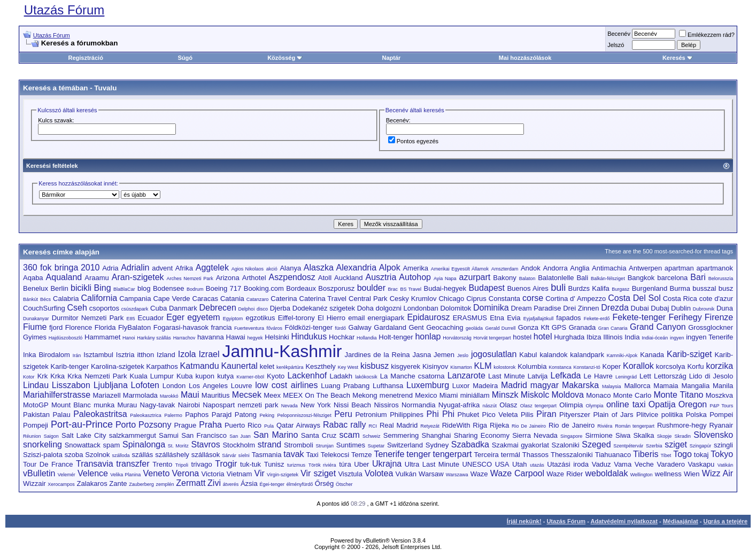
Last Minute (507, 376)
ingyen (677, 338)
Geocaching (445, 327)
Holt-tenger (396, 337)
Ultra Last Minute (432, 464)
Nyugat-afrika (459, 405)
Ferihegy (685, 317)
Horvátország (457, 338)
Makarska (580, 385)
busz (726, 288)
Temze (361, 455)
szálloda (121, 455)
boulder (371, 288)
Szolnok (97, 455)
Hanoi (129, 338)
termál (511, 455)
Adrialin (135, 268)
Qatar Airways (298, 425)
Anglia (580, 268)
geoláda (474, 328)
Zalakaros (92, 483)
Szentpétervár (628, 446)
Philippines (407, 415)
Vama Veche (634, 464)
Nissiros (386, 405)
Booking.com (264, 288)
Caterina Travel (323, 299)
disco (262, 309)
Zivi (214, 483)
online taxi (626, 404)
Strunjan (325, 446)
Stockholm (239, 445)
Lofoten (145, 385)
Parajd (222, 415)
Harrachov (184, 338)
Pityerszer (575, 415)
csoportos (104, 308)
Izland (166, 355)
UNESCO (477, 464)
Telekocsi (335, 455)
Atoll (325, 278)
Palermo (173, 415)
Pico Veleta (500, 415)
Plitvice (647, 415)
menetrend (396, 395)
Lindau (36, 385)
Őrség (324, 483)
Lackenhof (307, 376)
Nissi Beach (352, 405)
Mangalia (695, 386)
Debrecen (217, 308)
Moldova (567, 395)
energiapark (386, 318)
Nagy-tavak (158, 405)
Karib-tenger (70, 366)
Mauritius (216, 395)
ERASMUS (470, 318)
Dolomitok (456, 308)
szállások (206, 455)
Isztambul (98, 355)
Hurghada (569, 337)
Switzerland (405, 445)
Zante (118, 483)
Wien (692, 474)
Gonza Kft (534, 327)
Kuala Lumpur (152, 376)
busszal (704, 288)
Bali (582, 278)
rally (358, 425)
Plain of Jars (613, 415)
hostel (522, 337)
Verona (186, 473)
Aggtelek (212, 268)
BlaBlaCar (124, 289)
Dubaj (660, 308)
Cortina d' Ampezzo (576, 299)
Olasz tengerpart (538, 406)
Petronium (371, 415)
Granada (583, 327)
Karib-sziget (689, 354)
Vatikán (725, 465)
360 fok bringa (51, 268)
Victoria (213, 474)
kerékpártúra (290, 367)
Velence (93, 473)
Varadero (671, 464)
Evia (514, 318)
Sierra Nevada (535, 435)
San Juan (240, 436)
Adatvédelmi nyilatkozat (624, 521)
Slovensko (713, 435)
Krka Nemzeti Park (97, 376)
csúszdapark (135, 309)
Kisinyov (435, 366)
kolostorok (504, 367)
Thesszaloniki (572, 455)
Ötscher (344, 484)
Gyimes (35, 337)
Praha (210, 425)
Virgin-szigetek (283, 475)
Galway (360, 327)
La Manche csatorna (412, 376)
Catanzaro (258, 299)
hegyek (255, 338)
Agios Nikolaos (248, 269)
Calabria (66, 299)
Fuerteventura (249, 328)
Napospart (219, 405)
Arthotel (254, 278)
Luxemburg (428, 385)
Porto (126, 425)
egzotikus (261, 318)
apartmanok (715, 268)
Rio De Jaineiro (529, 426)
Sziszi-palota (43, 455)
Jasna (422, 355)
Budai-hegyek (445, 288)
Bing (103, 288)
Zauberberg (141, 484)
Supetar (376, 446)
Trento (162, 464)
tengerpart (453, 454)
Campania (135, 299)
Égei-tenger (272, 484)
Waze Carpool (517, 473)
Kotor (29, 377)
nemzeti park (258, 405)
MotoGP (36, 405)
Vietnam (239, 474)
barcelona (672, 278)
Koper (611, 366)
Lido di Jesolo (711, 376)
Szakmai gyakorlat (520, 445)
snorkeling (43, 444)
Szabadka (470, 444)
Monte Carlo (632, 395)
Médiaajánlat (681, 521)
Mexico (426, 395)
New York (316, 405)
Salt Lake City (84, 435)
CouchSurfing (44, 308)
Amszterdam (505, 269)
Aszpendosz (292, 277)
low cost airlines (286, 385)
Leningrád (626, 377)
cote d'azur (716, 299)
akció (272, 269)
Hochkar (342, 337)
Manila (723, 386)
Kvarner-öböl (250, 377)
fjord (56, 327)
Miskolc (535, 395)
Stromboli (299, 445)
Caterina (284, 299)
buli (558, 288)
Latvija (538, 376)
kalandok (553, 355)
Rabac (335, 425)
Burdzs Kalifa (589, 288)
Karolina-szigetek (118, 366)
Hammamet (102, 337)
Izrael (209, 354)
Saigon (51, 436)
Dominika (491, 308)
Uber (361, 464)
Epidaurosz (428, 317)
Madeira (485, 386)
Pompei (721, 415)
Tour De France (48, 464)
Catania (232, 299)
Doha (365, 308)
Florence (79, 327)
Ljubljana (111, 385)
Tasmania (267, 455)
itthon (145, 355)
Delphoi (247, 309)
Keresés (678, 58)
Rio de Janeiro (572, 425)
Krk (43, 376)
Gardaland (390, 327)
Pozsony (155, 425)
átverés (231, 484)
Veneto (156, 473)
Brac (393, 289)
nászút (489, 406)
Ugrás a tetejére (725, 521)
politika (672, 415)
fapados (568, 318)
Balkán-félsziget (608, 278)
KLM (483, 366)
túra (345, 464)
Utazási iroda (568, 464)
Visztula (350, 474)
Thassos (535, 455)
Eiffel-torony (296, 318)
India (632, 337)
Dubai (640, 308)
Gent (416, 327)
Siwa (623, 435)
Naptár (391, 58)
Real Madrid (399, 425)
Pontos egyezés (413, 141)
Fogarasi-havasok (181, 327)
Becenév (619, 34)
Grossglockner (711, 327)
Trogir (226, 464)
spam (112, 445)
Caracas (205, 299)
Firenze (719, 317)
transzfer (133, 464)
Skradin (683, 436)
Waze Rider (565, 474)
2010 (90, 268)
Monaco (598, 395)
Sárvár (229, 455)
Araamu (97, 278)
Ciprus (476, 299)
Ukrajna (387, 464)
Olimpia (571, 405)
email (356, 318)
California (99, 298)
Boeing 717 (223, 288)
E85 (130, 319)
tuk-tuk (250, 464)
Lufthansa (388, 386)
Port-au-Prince (82, 424)
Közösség (285, 58)
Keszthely (320, 366)
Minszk (505, 395)
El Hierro (331, 318)
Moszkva (719, 395)
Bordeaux (301, 288)
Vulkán (406, 474)
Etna (497, 318)
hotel (543, 336)
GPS (559, 327)
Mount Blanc (71, 405)
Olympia (595, 406)
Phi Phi (441, 414)
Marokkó (169, 396)
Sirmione (599, 435)
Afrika (184, 268)
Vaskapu (701, 464)
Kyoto (276, 376)
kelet (267, 366)
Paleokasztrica (146, 415)
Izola (187, 354)
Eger (175, 317)
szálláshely (172, 455)
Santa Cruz (319, 435)
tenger (418, 454)
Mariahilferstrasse (57, 395)
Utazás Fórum (64, 10)
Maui (190, 395)
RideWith (456, 425)
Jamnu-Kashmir (282, 351)
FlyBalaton (134, 327)
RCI (373, 426)
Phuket (468, 415)
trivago (202, 464)
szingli (723, 445)
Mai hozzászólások (525, 58)
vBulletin (39, 473)
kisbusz (375, 366)
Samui (169, 435)
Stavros (205, 444)
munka (104, 405)
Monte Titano (678, 395)
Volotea (379, 473)
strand (269, 444)
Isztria (125, 355)
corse (533, 298)
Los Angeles (208, 386)
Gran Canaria (613, 328)
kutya (225, 376)
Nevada (290, 406)
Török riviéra (322, 465)
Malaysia (612, 386)
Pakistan (36, 415)
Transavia (95, 464)
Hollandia (367, 338)
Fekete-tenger (639, 317)
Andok (531, 268)
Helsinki (277, 337)
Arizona (228, 278)
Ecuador (151, 318)
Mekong (365, 395)
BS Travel (411, 289)
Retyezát (430, 426)
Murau (127, 405)
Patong (246, 415)
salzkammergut (133, 435)
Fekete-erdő (597, 319)
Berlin (59, 288)
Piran (546, 414)
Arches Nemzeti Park (190, 278)
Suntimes (351, 445)
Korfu (695, 366)
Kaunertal (239, 366)
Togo (682, 454)
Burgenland (650, 288)
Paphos (197, 415)
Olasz (508, 405)
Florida (105, 327)
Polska (696, 415)
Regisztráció (85, 58)
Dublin (681, 308)
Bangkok (641, 278)
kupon (205, 376)
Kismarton (461, 367)
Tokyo (722, 454)
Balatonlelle (556, 278)
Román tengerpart (635, 426)
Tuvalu (105, 88)
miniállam (475, 395)
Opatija (662, 404)
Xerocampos (61, 484)
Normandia (419, 405)
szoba (74, 455)
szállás (143, 455)
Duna (725, 308)
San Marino (276, 435)
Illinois (613, 337)
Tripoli (182, 465)
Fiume (35, 327)
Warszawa (457, 475)
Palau (61, 415)
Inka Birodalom (47, 355)
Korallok (638, 366)
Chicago (451, 299)
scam (350, 435)
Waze (479, 474)
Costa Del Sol (634, 298)
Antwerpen (645, 268)
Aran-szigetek (138, 277)
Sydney (437, 445)
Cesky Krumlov (413, 299)
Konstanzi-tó (587, 367)
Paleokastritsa (100, 414)
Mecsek (247, 395)
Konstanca (560, 367)
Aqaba (33, 278)
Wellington (642, 475)
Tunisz (274, 464)
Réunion (32, 436)
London (174, 386)
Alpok (390, 268)
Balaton (527, 278)
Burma (680, 288)
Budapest (487, 288)
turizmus (296, 465)
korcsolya (671, 366)
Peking (267, 415)
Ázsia (249, 483)
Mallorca (637, 386)
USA (502, 464)
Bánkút (30, 299)
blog (144, 288)
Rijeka (499, 425)
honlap (428, 336)
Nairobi (189, 405)
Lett (645, 376)
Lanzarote (466, 376)
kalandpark (587, 355)
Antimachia (609, 268)
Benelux (36, 288)
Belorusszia (721, 278)
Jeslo (463, 355)
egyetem (203, 317)
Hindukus (309, 336)
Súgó (185, 58)
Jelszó (616, 45)
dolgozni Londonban (407, 308)
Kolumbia (532, 366)
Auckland (348, 278)
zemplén (165, 484)
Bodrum (195, 289)
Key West (348, 367)
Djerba (280, 308)
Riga (480, 425)
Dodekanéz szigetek (324, 308)
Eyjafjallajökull (539, 319)
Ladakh (341, 376)
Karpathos (162, 366)
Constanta (504, 299)
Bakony (504, 278)
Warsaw (431, 474)
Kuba (184, 376)
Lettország (670, 376)
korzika (719, 366)
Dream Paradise (536, 308)
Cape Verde (171, 299)
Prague (185, 425)
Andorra (555, 268)
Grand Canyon (658, 327)
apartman (679, 268)
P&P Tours (722, 406)
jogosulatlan (494, 354)
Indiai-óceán (655, 338)
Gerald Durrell (500, 328)
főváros (275, 328)
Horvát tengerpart (492, 338)
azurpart (475, 277)
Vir (260, 473)
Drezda (615, 308)
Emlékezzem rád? (707, 35)
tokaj (701, 455)
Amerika (415, 268)
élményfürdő (300, 484)
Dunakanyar (36, 319)
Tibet (666, 455)
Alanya (290, 268)
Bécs (45, 299)
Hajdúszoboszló (66, 338)
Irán (77, 355)
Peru (343, 414)
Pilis (527, 415)
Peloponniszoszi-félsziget (304, 415)
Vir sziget (318, 473)
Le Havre (598, 376)
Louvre (242, 386)
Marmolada (140, 395)
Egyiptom (233, 319)
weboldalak (606, 473)
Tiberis (646, 454)
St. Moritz (178, 446)
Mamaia (666, 386)
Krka (57, 376)
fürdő (341, 328)
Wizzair (34, 483)
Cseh (77, 308)
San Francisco (204, 435)
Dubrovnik (704, 309)
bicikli (81, 288)
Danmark (183, 308)
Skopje (665, 436)
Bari (698, 277)
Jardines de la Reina (377, 355)
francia (222, 327)
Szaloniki (566, 445)
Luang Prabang (345, 386)
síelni (244, 455)
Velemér (67, 475)
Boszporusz (336, 288)
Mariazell (107, 395)
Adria (110, 268)
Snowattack (83, 445)
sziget (676, 444)
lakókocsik (366, 377)
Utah (519, 464)
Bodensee (169, 288)
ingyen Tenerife (709, 337)
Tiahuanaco (613, 455)
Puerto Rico (243, 425)
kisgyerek (406, 366)
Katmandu (200, 366)
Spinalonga (144, 444)
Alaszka (319, 268)
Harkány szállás (154, 338)
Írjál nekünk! (524, 521)
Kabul (528, 355)
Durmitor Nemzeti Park (88, 318)
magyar (545, 385)
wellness (668, 474)
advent (162, 268)
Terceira (487, 455)
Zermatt (191, 483)
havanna (211, 337)
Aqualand (64, 277)
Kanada (652, 355)
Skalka (643, 435)
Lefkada (565, 376)
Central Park (368, 299)
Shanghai (437, 435)
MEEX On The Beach (317, 395)
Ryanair (721, 425)
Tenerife (389, 454)
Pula (269, 426)
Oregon (693, 404)
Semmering (401, 435)
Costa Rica (680, 299)
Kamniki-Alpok (622, 355)
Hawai (236, 337)
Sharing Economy (482, 435)
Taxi (313, 455)
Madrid (514, 385)
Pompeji (36, 425)
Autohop (415, 277)
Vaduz (601, 464)
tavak (294, 454)
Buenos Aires (527, 288)
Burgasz (620, 289)
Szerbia (654, 446)
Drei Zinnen (581, 308)
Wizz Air (718, 473)
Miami (449, 395)
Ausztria (381, 277)
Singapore (571, 436)
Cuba (159, 308)
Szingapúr (701, 446)
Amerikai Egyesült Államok (460, 269)
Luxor (461, 386)
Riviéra (605, 426)
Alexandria (356, 268)
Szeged (596, 444)
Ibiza (594, 337)
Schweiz (372, 436)
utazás (537, 465)
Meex (272, 395)
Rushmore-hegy (682, 425)
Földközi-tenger (308, 327)
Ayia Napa (445, 278)
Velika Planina (125, 475)
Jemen (444, 355)
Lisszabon (71, 385)
